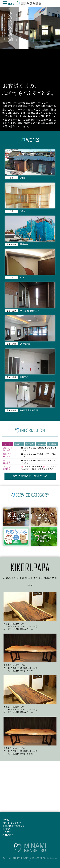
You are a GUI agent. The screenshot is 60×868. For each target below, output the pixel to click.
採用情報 (52, 444)
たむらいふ (41, 444)
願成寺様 (42, 460)
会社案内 (7, 832)
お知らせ (19, 444)
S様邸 (41, 448)
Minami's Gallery (12, 823)
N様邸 (41, 454)
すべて (8, 444)
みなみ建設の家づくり (14, 826)
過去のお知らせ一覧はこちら (30, 476)
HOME (6, 820)
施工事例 (30, 444)
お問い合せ (8, 835)
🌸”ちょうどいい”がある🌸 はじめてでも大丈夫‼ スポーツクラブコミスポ (39, 468)
